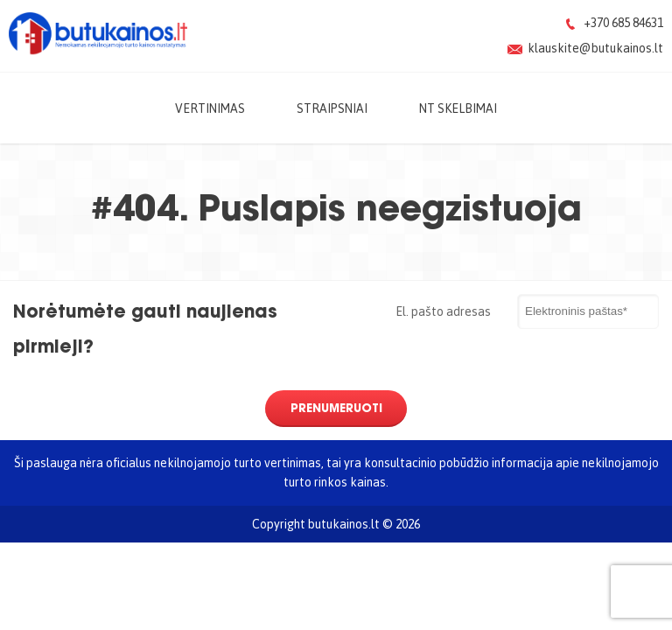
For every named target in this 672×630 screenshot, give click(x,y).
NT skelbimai (458, 108)
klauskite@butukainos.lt (595, 48)
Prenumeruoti (336, 408)
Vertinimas (210, 108)
